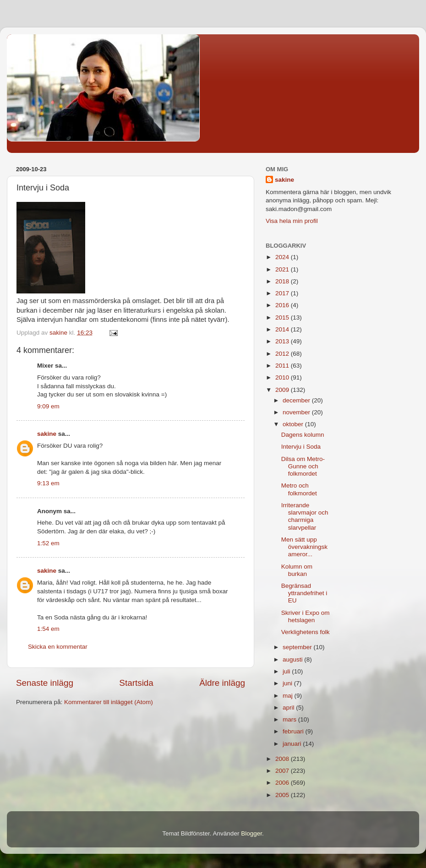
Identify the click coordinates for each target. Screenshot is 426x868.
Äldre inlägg (222, 683)
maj (289, 696)
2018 (283, 281)
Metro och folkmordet (299, 489)
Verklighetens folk (306, 632)
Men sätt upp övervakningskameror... (304, 547)
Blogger (251, 833)
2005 (283, 795)
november (297, 412)
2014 (283, 329)
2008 (283, 759)
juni (288, 683)
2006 (283, 783)
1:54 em (48, 629)
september (298, 647)
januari (293, 744)
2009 (283, 390)
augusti (293, 659)
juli (287, 671)
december (297, 400)
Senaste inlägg (45, 683)
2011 (283, 366)
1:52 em (48, 543)
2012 (283, 354)
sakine (47, 434)
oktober (294, 424)
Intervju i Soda (301, 447)
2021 (283, 269)
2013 (283, 341)
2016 (283, 305)
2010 (283, 377)
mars (290, 719)
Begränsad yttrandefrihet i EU (304, 593)
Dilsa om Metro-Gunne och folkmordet (303, 466)
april (289, 708)
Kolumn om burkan (297, 570)
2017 (283, 293)
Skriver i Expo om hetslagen (306, 616)
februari (294, 731)
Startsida (136, 683)
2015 (283, 317)
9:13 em (48, 483)
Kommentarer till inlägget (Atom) (109, 702)
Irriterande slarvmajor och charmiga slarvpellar (305, 516)
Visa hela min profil (292, 221)
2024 (283, 257)
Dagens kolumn (303, 435)
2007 (283, 771)
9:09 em (48, 406)
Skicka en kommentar (58, 647)
